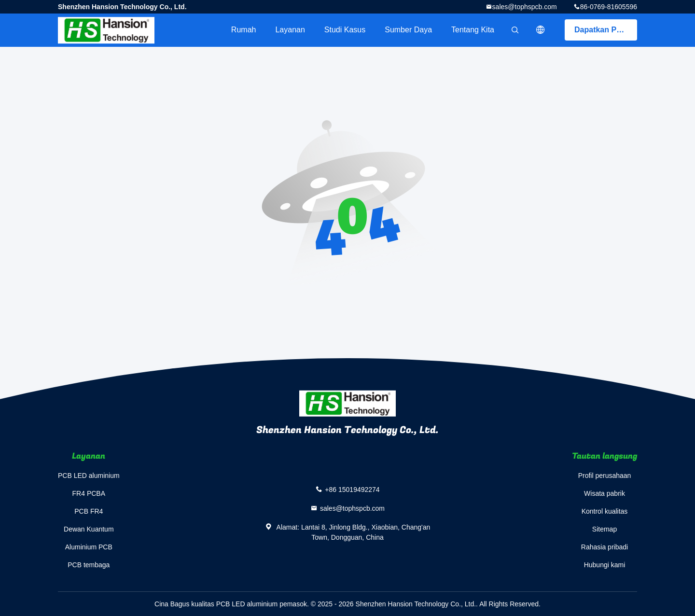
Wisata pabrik (605, 493)
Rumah (244, 30)
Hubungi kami (605, 565)
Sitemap (605, 529)
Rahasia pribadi (605, 547)
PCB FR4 (89, 511)
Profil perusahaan (605, 476)
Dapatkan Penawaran (606, 30)
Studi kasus (345, 30)
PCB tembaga (89, 565)
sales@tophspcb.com (525, 7)
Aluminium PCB (89, 547)
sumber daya (408, 30)
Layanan (290, 30)
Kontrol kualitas (605, 511)
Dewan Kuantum (89, 529)
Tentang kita (473, 30)
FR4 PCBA (89, 493)
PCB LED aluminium (89, 476)
